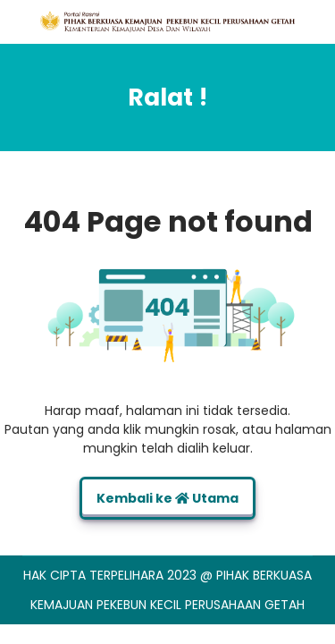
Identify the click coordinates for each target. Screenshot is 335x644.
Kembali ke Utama (167, 498)
